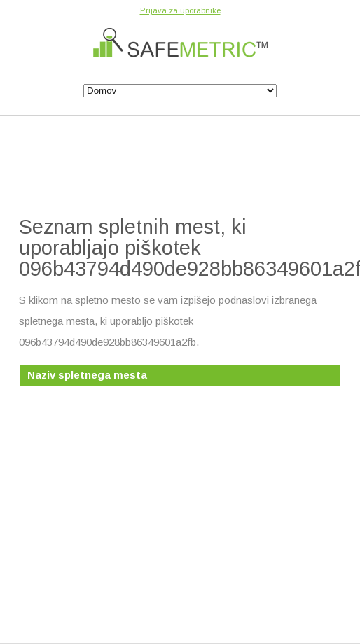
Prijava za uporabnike (180, 10)
